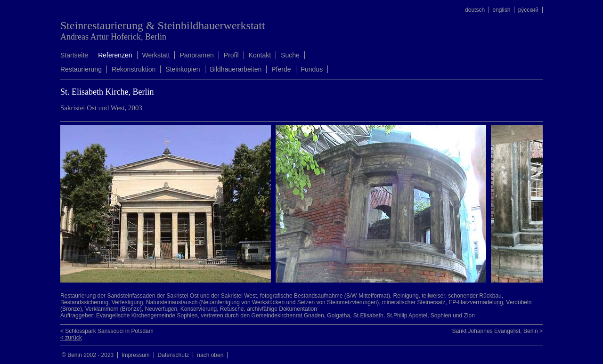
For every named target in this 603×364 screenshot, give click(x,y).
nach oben (210, 355)
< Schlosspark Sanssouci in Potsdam (107, 331)
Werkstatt (156, 55)
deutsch (475, 10)
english (501, 10)
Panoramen (196, 55)
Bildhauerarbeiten (236, 69)
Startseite (74, 55)
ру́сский (528, 10)
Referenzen (115, 55)
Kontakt (260, 55)
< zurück (71, 338)
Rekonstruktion (134, 69)
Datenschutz (174, 355)
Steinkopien (183, 69)
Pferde (281, 69)
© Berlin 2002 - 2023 (88, 355)
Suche (290, 55)
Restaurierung (81, 69)
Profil (231, 55)
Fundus (312, 69)
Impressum (135, 355)
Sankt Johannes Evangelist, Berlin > (497, 331)
